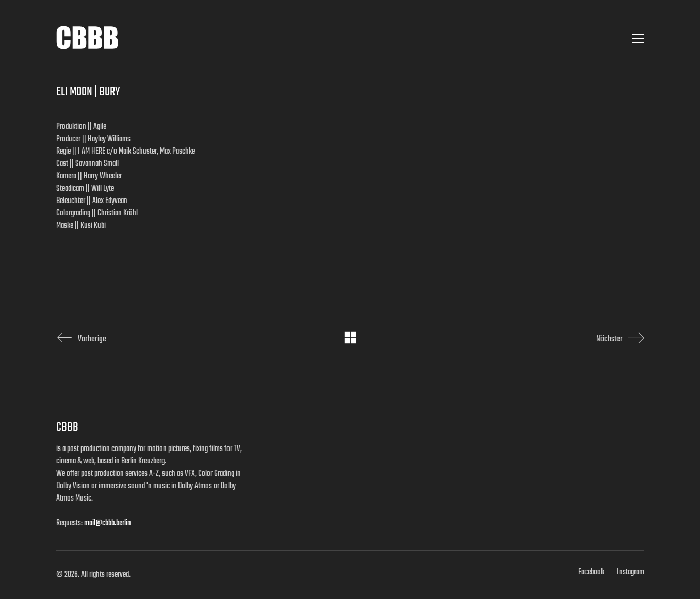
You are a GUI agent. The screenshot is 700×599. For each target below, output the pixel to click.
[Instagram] (631, 572)
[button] (638, 38)
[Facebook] (591, 572)
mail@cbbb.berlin (108, 523)
